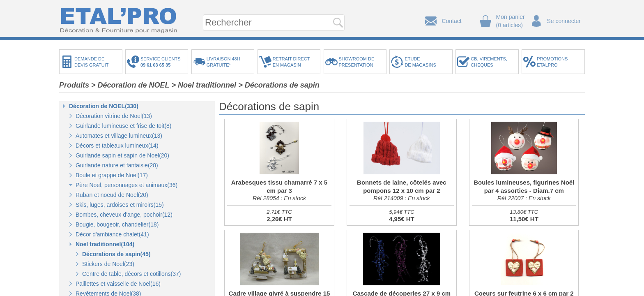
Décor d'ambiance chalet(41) (112, 234)
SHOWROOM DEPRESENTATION (357, 62)
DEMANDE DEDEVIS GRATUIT (92, 62)
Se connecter (564, 21)
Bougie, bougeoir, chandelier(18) (117, 224)
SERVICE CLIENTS (162, 62)
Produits (74, 85)
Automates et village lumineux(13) (119, 136)
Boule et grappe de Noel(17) (112, 175)
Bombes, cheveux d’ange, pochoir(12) (124, 215)
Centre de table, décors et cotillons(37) (131, 274)
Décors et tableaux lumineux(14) (117, 146)
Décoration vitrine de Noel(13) (114, 116)
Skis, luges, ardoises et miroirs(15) (120, 205)
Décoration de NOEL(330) (104, 106)
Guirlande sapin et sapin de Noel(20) (122, 155)
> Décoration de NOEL (130, 85)
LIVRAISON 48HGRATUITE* (223, 62)
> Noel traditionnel (204, 85)
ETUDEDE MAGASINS (420, 62)
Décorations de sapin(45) (116, 254)
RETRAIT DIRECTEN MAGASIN (291, 62)
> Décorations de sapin (279, 85)
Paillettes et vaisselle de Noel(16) (118, 284)
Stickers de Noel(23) (108, 264)
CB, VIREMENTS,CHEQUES (489, 62)
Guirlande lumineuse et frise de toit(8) (123, 126)
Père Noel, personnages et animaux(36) (126, 185)
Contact (451, 21)
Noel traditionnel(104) (105, 244)
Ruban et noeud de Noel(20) (112, 195)
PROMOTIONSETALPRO (552, 62)
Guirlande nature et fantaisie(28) (117, 165)
